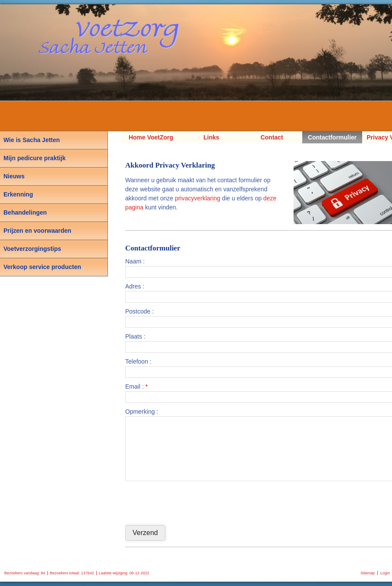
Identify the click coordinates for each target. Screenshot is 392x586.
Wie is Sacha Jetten (32, 140)
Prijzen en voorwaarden (37, 231)
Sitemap (368, 573)
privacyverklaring (198, 198)
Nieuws (14, 176)
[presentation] (191, 502)
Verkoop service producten (42, 267)
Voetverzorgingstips (32, 249)
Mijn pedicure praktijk (35, 158)
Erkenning (18, 194)
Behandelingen (25, 212)
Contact (272, 137)
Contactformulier (332, 137)
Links (211, 137)
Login (385, 573)
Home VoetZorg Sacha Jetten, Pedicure (151, 139)
